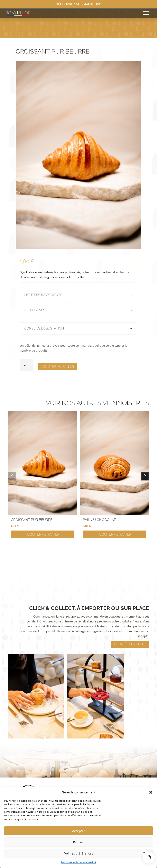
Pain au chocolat (99, 520)
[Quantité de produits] (26, 365)
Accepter (79, 831)
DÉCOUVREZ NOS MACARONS (78, 4)
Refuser (78, 842)
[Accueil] (42, 13)
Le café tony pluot (130, 629)
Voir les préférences (79, 853)
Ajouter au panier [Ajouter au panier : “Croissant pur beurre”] (43, 534)
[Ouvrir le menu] (146, 13)
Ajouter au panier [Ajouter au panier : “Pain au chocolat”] (115, 534)
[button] (151, 792)
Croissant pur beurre (32, 520)
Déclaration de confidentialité (78, 862)
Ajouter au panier (57, 367)
